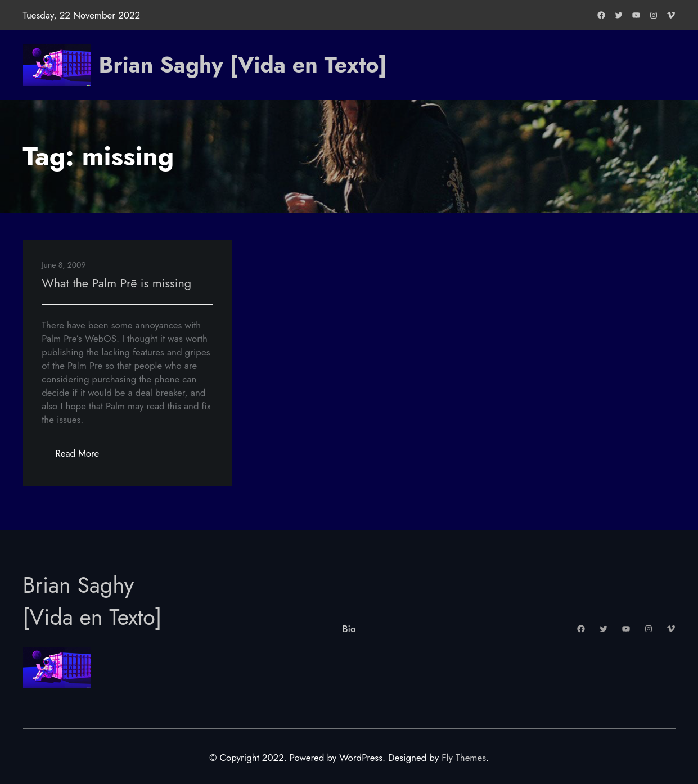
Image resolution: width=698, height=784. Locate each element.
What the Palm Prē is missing (116, 283)
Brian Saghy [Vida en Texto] (243, 65)
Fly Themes (464, 758)
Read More (84, 456)
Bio (349, 629)
